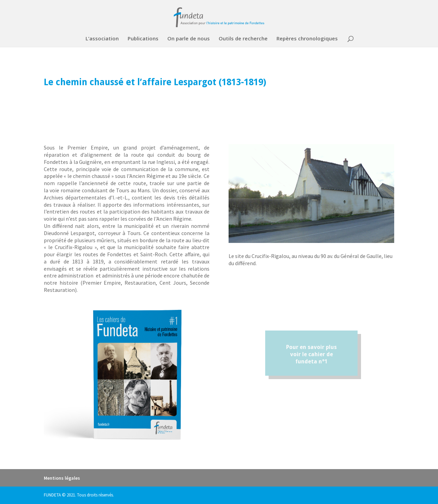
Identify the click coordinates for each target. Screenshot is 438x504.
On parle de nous (189, 39)
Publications (143, 39)
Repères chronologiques (307, 39)
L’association (102, 39)
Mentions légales (62, 478)
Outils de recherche (243, 39)
